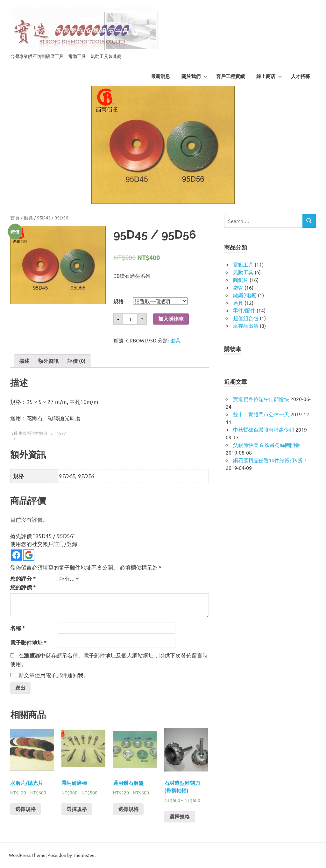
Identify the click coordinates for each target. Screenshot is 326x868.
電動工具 (243, 264)
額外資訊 (48, 361)
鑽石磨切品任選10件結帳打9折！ (270, 460)
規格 (118, 301)
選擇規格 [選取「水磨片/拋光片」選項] (25, 810)
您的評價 (23, 587)
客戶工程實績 (230, 76)
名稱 (18, 628)
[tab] (24, 361)
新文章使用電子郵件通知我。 (54, 675)
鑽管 (238, 287)
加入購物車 (171, 319)
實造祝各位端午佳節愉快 (261, 399)
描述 (24, 361)
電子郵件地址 (28, 643)
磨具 (28, 217)
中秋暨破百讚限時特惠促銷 (264, 429)
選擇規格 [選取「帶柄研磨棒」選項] (77, 810)
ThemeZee (84, 856)
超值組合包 (246, 318)
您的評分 (23, 579)
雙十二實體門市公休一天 (261, 414)
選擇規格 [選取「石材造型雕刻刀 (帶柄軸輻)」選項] (180, 817)
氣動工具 (243, 272)
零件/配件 (244, 310)
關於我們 (194, 76)
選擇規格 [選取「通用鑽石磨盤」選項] (128, 810)
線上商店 (269, 76)
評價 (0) (77, 361)
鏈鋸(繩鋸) (245, 295)
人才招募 (301, 76)
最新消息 (160, 76)
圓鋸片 (241, 280)
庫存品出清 (246, 326)
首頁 (15, 217)
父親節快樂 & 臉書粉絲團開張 (267, 445)
